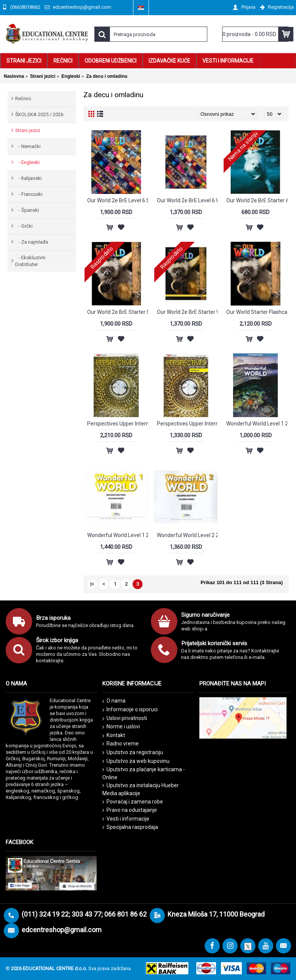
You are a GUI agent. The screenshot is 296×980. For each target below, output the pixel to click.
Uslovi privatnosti (125, 718)
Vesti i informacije (126, 819)
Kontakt (114, 736)
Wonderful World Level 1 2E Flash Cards (118, 535)
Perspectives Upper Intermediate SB (118, 424)
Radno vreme (121, 744)
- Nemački (28, 146)
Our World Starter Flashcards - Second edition (257, 312)
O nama (114, 701)
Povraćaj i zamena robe (133, 802)
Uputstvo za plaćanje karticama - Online (144, 773)
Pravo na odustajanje (130, 810)
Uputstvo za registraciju (133, 752)
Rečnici (23, 98)
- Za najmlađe (32, 242)
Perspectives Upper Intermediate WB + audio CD (187, 424)
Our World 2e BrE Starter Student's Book (118, 312)
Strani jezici (28, 130)
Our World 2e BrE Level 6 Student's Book (118, 200)
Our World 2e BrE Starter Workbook (187, 312)
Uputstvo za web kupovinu (136, 761)
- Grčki (24, 226)
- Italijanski (28, 178)
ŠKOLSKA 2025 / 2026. (40, 114)
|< (92, 584)
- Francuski (29, 194)
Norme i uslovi (121, 727)
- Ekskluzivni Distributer (30, 261)
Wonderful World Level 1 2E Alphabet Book (257, 424)
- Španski (27, 210)
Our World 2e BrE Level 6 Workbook (187, 200)
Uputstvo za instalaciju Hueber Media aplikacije (141, 789)
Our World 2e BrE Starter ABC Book (257, 200)
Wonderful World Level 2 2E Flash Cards (187, 535)
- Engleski (27, 162)
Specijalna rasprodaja (130, 827)
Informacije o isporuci (130, 710)
